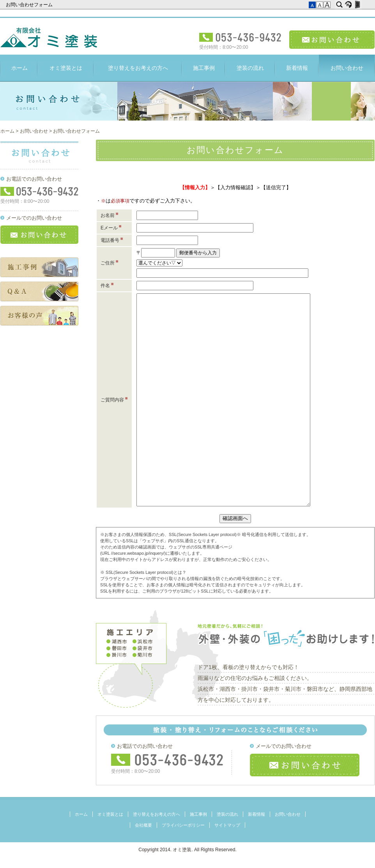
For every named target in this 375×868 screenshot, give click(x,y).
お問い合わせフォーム (30, 5)
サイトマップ (227, 825)
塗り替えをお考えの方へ (138, 68)
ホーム (19, 68)
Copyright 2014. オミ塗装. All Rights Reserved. (187, 850)
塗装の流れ (250, 68)
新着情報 (297, 68)
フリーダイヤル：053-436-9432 (167, 760)
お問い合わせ (332, 40)
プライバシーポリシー (183, 825)
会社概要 (143, 825)
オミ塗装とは (66, 68)
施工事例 (204, 68)
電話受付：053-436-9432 (240, 37)
